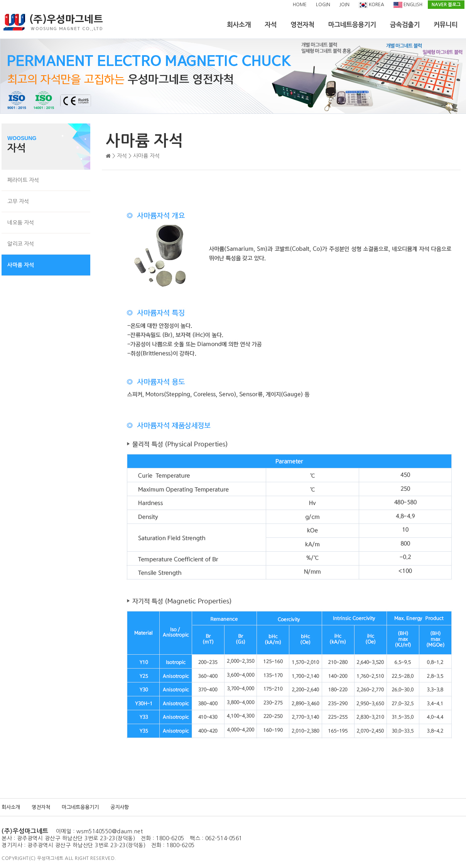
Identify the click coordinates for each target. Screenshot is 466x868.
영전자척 (302, 25)
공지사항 (120, 807)
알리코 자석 (21, 244)
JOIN (344, 5)
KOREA (371, 5)
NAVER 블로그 (446, 5)
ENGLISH (408, 5)
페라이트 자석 (23, 180)
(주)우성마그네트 (25, 831)
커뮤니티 (446, 25)
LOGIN (323, 5)
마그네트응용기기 (352, 25)
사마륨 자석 (21, 265)
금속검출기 (405, 25)
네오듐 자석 (21, 223)
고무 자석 (18, 201)
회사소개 (239, 25)
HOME (300, 5)
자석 (271, 25)
